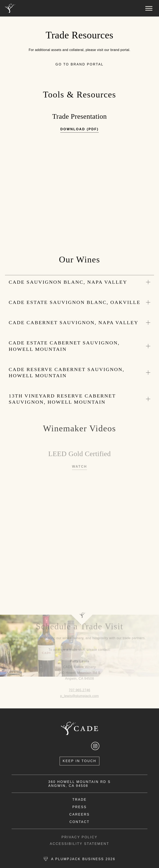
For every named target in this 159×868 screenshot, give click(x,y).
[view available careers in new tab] (79, 815)
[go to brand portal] (79, 65)
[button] (149, 8)
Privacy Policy (79, 837)
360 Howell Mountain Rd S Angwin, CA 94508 (79, 784)
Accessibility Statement (80, 844)
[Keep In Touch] (80, 761)
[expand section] (79, 283)
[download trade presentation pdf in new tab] (79, 130)
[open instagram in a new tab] (95, 746)
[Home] (10, 8)
